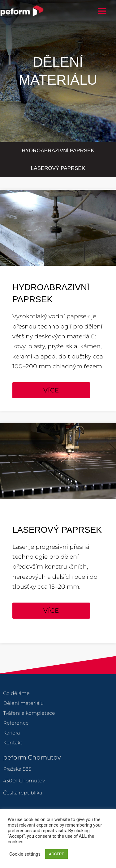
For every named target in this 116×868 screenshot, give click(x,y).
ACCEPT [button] (56, 854)
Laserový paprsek (58, 168)
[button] (102, 11)
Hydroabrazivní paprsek (58, 151)
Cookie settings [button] (25, 854)
